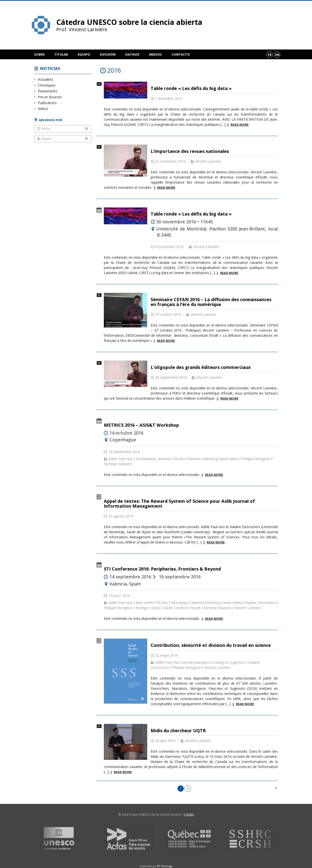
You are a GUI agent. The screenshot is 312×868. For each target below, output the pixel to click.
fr (270, 55)
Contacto (181, 54)
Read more (240, 125)
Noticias (50, 68)
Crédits (189, 814)
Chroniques (47, 85)
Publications (47, 103)
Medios (156, 54)
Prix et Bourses (50, 97)
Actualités (46, 79)
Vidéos (43, 109)
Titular (61, 54)
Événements (48, 91)
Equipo (84, 54)
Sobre (39, 54)
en (277, 55)
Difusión (108, 54)
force (167, 866)
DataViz (132, 54)
